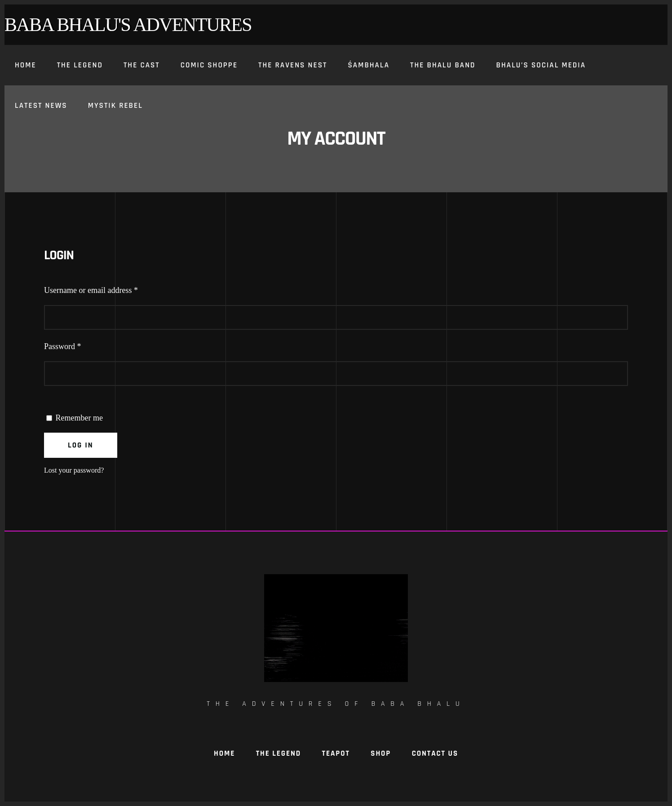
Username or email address (106, 288)
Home (224, 753)
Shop (381, 753)
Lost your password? (74, 470)
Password (77, 344)
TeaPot (336, 753)
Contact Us (435, 753)
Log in (81, 445)
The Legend (279, 753)
